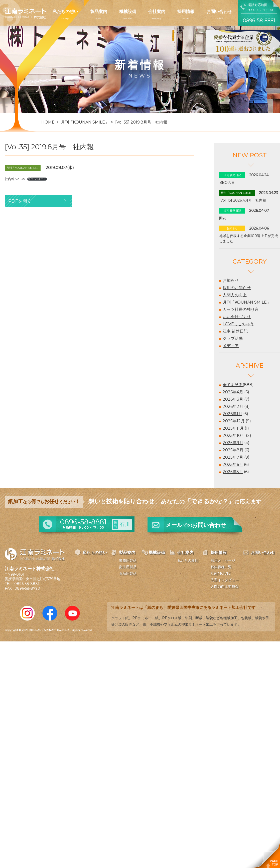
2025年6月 (233, 465)
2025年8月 (233, 450)
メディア (231, 346)
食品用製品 (128, 573)
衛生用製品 (128, 567)
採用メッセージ (223, 560)
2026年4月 (233, 392)
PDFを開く (20, 201)
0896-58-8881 (27, 584)
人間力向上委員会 (225, 586)
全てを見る (233, 385)
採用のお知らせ (237, 288)
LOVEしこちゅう (238, 324)
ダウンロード (37, 179)
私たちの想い (65, 12)
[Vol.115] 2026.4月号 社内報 (243, 200)
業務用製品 (128, 560)
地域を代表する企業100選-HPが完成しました (249, 238)
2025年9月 (233, 443)
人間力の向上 (235, 295)
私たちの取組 (188, 560)
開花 (223, 218)
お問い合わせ (219, 12)
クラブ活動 (233, 338)
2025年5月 (233, 472)
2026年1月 (232, 414)
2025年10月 (234, 436)
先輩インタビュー (225, 580)
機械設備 (128, 12)
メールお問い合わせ (196, 525)
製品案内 (99, 12)
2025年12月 (234, 421)
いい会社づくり (237, 317)
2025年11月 (233, 428)
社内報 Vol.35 (15, 179)
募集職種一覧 (221, 567)
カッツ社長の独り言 (241, 309)
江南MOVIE (221, 573)
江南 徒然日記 (235, 331)
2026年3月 (233, 399)
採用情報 (186, 12)
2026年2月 (233, 406)
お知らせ (231, 280)
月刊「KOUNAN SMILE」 (247, 302)
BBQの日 (227, 183)
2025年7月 (233, 457)
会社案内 (157, 12)
